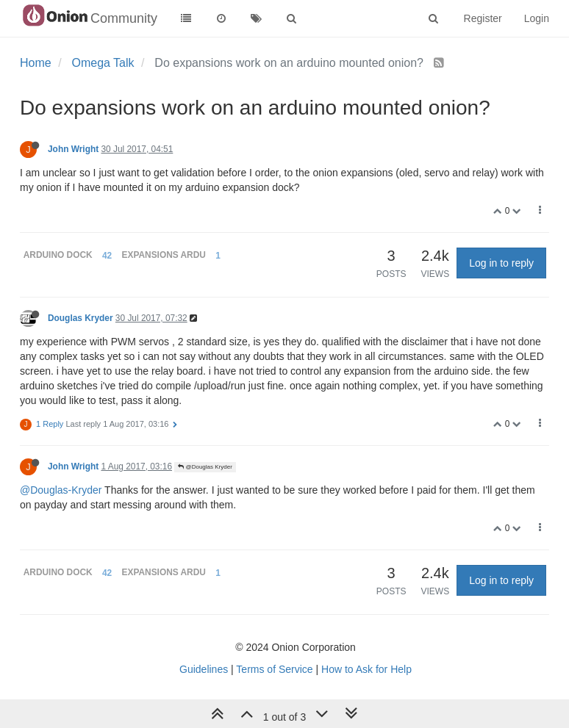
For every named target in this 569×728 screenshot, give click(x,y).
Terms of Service (274, 669)
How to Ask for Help (366, 669)
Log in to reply (501, 263)
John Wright (73, 149)
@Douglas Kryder (205, 467)
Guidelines (204, 669)
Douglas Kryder (80, 318)
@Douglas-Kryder (61, 490)
